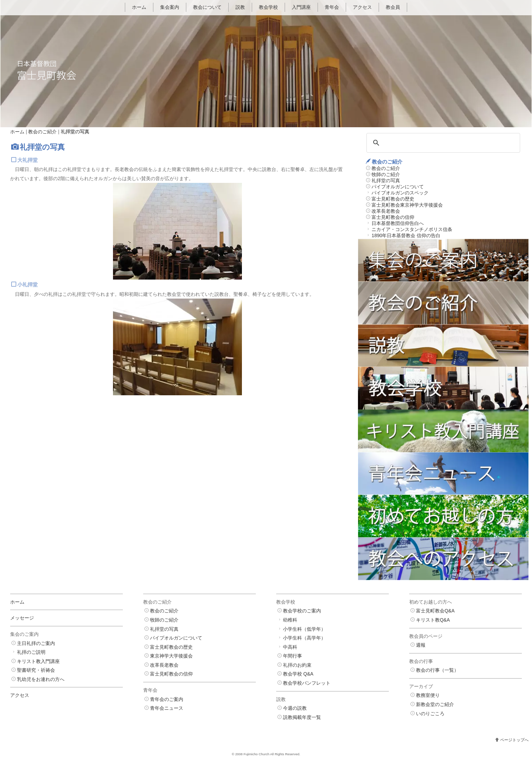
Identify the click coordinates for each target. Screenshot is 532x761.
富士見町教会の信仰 (393, 217)
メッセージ (22, 618)
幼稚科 (290, 620)
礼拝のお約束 (297, 665)
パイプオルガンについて (398, 187)
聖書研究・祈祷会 (36, 670)
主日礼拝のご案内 (36, 643)
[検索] (442, 143)
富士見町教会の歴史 (393, 199)
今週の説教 (295, 708)
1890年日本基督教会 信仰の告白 (406, 235)
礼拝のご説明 (31, 652)
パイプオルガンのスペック (400, 193)
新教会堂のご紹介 (435, 704)
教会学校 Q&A (298, 674)
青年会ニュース (167, 708)
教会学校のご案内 (302, 611)
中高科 (290, 647)
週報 (421, 645)
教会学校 (268, 7)
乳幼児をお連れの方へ (41, 679)
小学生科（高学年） (304, 638)
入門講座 (301, 7)
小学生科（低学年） (304, 629)
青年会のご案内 (167, 699)
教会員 (393, 7)
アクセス (362, 7)
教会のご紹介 (42, 132)
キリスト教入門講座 (38, 661)
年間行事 (292, 656)
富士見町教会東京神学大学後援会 (407, 205)
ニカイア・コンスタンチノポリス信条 (412, 229)
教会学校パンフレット (307, 683)
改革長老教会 (386, 211)
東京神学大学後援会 (171, 656)
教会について (207, 7)
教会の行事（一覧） (437, 670)
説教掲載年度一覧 (302, 717)
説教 (240, 7)
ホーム (139, 7)
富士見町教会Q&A (435, 611)
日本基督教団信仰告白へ (398, 223)
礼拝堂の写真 (386, 180)
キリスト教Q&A (433, 620)
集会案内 (170, 7)
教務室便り (428, 696)
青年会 (332, 7)
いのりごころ (430, 714)
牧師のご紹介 (386, 174)
